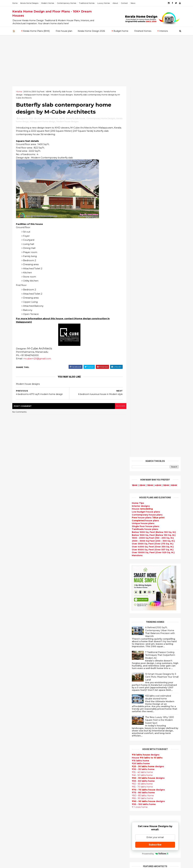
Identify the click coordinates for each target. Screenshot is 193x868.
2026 (19, 596)
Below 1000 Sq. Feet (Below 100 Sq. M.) (153, 162)
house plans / (148, 147)
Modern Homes (48, 3)
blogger (119, 406)
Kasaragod (19, 735)
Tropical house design (82, 768)
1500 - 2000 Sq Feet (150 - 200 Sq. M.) (152, 167)
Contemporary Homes (67, 3)
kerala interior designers (84, 800)
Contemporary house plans (147, 144)
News (134, 3)
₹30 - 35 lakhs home (143, 399)
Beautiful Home (79, 659)
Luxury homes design (82, 662)
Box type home (78, 673)
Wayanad (18, 761)
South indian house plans (84, 712)
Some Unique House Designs (155, 633)
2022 (19, 612)
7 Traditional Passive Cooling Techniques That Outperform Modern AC (160, 285)
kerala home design (26, 122)
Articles (74, 733)
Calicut (30, 744)
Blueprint (75, 839)
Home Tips (137, 133)
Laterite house (78, 807)
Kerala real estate (80, 846)
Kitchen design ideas (82, 772)
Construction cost (80, 737)
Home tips (76, 825)
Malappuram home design (37, 95)
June (18, 648)
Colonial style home (81, 684)
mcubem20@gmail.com (38, 359)
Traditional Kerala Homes (84, 701)
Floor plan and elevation (83, 694)
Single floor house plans (145, 156)
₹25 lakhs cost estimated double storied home (158, 327)
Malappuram (20, 747)
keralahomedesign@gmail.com (147, 784)
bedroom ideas (78, 751)
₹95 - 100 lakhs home (143, 434)
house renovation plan (83, 804)
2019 (19, 673)
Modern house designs (62, 95)
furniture (171, 705)
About (116, 3)
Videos (74, 747)
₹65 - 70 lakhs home (142, 416)
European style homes (82, 786)
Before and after (79, 850)
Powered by (155, 483)
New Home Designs (81, 698)
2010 (19, 710)
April (18, 656)
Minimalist (75, 793)
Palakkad (18, 750)
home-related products (153, 708)
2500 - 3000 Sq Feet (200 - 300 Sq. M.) (153, 170)
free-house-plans (80, 680)
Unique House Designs (83, 729)
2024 (19, 604)
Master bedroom (79, 797)
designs (140, 135)
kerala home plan (79, 655)
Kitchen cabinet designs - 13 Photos (158, 669)
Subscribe (155, 474)
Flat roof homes (79, 645)
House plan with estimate (84, 761)
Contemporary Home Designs (89, 92)
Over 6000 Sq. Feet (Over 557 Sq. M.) (152, 179)
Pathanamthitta (22, 752)
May (17, 652)
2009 (19, 714)
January (20, 668)
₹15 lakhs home (140, 390)
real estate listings (154, 722)
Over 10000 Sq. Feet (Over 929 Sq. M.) (153, 182)
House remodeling (80, 811)
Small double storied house (85, 691)
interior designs (155, 705)
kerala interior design (82, 715)
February (20, 664)
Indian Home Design (81, 708)
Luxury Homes (104, 3)
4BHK (49, 92)
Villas (73, 677)
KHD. (74, 864)
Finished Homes (143, 31)
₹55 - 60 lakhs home (143, 410)
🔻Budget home (120, 31)
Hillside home (77, 828)
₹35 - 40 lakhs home (142, 402)
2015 (19, 689)
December (21, 624)
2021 (19, 616)
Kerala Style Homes (81, 687)
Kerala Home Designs (30, 3)
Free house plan (64, 31)
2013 (19, 697)
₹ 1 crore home (139, 437)
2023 (19, 608)
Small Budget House (81, 666)
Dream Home (77, 814)
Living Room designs (81, 726)
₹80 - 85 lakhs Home (142, 425)
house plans (145, 150)
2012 (19, 702)
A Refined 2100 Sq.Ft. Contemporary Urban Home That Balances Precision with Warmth (160, 261)
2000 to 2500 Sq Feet (35, 92)
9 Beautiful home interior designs (157, 609)
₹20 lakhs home (140, 393)
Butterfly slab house (63, 92)
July (17, 644)
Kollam (17, 738)
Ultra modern (77, 744)
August (19, 640)
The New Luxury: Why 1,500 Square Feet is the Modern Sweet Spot (159, 349)
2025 (19, 600)
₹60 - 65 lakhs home (142, 413)
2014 (19, 693)
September (22, 636)
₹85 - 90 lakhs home (142, 428)
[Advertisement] (97, 64)
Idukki (16, 729)
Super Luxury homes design (86, 705)
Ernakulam (19, 726)
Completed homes (80, 719)
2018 (19, 677)
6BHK (174, 115)
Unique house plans (143, 153)
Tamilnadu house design (84, 754)
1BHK (134, 115)
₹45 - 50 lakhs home (142, 405)
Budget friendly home (82, 723)
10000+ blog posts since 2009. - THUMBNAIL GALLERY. (37, 864)
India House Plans (80, 652)
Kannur (17, 732)
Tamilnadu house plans (145, 159)
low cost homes (79, 782)
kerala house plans (80, 821)
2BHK (142, 115)
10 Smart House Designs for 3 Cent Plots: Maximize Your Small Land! (161, 306)
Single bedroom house (83, 853)
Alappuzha (19, 723)
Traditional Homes (87, 3)
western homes (79, 790)
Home (15, 3)
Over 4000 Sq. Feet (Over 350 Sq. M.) (152, 176)
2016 (19, 685)
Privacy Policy (139, 563)
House (142, 138)
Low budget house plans (145, 141)
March (19, 660)
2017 (19, 681)
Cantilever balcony (80, 842)
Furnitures (76, 832)
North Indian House (81, 779)
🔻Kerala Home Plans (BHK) (35, 31)
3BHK (150, 115)
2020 (19, 620)
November (21, 628)
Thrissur (18, 758)
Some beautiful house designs (155, 621)
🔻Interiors (162, 31)
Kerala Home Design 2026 (91, 31)
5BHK (166, 115)
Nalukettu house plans (83, 835)
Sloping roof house (81, 648)
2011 (18, 706)
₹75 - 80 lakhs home (143, 422)
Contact (125, 3)
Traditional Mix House (82, 818)
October (20, 632)
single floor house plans (83, 740)
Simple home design (81, 775)
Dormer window (79, 758)
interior (74, 670)
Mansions (137, 185)
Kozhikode (19, 744)
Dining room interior (81, 765)
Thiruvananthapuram (25, 755)
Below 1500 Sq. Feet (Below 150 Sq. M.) (153, 164)
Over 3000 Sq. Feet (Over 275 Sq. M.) (152, 173)
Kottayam (18, 741)
